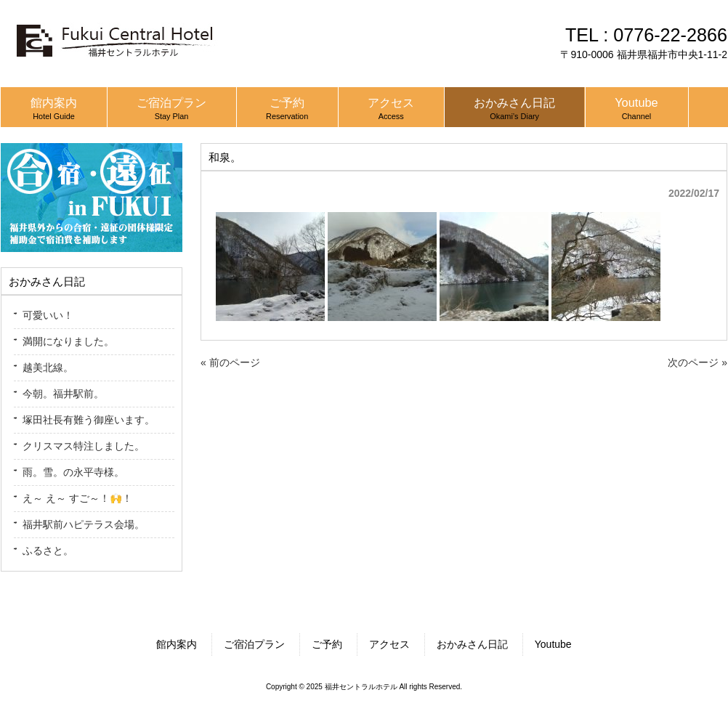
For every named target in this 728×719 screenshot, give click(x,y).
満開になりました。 (68, 341)
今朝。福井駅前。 (63, 394)
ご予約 (327, 644)
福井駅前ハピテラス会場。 (84, 524)
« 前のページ (230, 362)
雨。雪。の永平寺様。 (73, 472)
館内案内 (177, 644)
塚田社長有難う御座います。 (89, 420)
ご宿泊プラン (254, 644)
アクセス (389, 644)
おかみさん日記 (472, 644)
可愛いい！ (48, 315)
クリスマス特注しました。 (84, 446)
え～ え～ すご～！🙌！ (77, 498)
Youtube (553, 644)
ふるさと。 (48, 551)
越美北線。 (48, 367)
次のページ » (697, 362)
